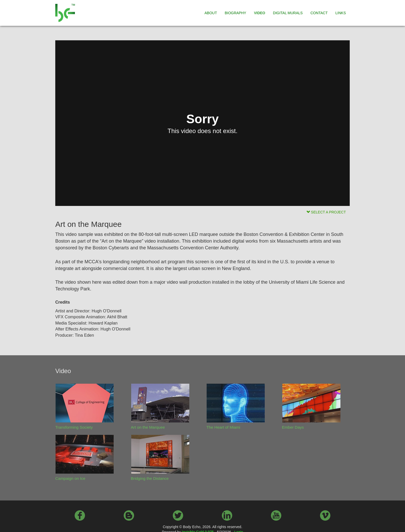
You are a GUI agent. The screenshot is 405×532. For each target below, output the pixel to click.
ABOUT (211, 13)
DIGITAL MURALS (288, 13)
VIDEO (260, 13)
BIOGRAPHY (235, 13)
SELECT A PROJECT (326, 212)
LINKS (341, 13)
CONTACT (319, 13)
